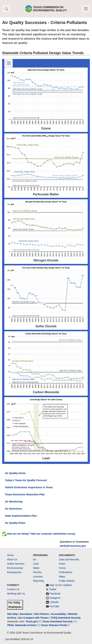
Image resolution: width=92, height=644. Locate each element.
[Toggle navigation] (86, 9)
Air (35, 559)
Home (10, 555)
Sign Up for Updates (61, 585)
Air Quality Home (15, 473)
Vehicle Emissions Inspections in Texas (29, 487)
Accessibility (59, 614)
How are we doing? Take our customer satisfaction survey (39, 534)
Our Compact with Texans (33, 618)
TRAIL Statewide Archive (23, 625)
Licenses (38, 577)
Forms (62, 568)
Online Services (16, 564)
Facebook (55, 594)
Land (36, 564)
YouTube (54, 606)
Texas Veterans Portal (55, 625)
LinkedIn (54, 602)
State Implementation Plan (21, 516)
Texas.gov (34, 621)
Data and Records (69, 559)
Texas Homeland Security (59, 621)
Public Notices (67, 581)
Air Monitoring (14, 502)
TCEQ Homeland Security (66, 618)
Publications (66, 572)
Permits (37, 572)
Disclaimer (26, 614)
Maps (62, 577)
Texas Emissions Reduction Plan (25, 494)
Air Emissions (13, 509)
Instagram (55, 598)
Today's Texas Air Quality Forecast (26, 480)
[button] (6, 9)
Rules (62, 564)
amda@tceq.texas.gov (73, 546)
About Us (12, 559)
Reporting (38, 581)
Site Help (12, 614)
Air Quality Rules (15, 523)
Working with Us (16, 594)
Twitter (53, 589)
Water (36, 568)
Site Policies (42, 614)
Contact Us (13, 589)
